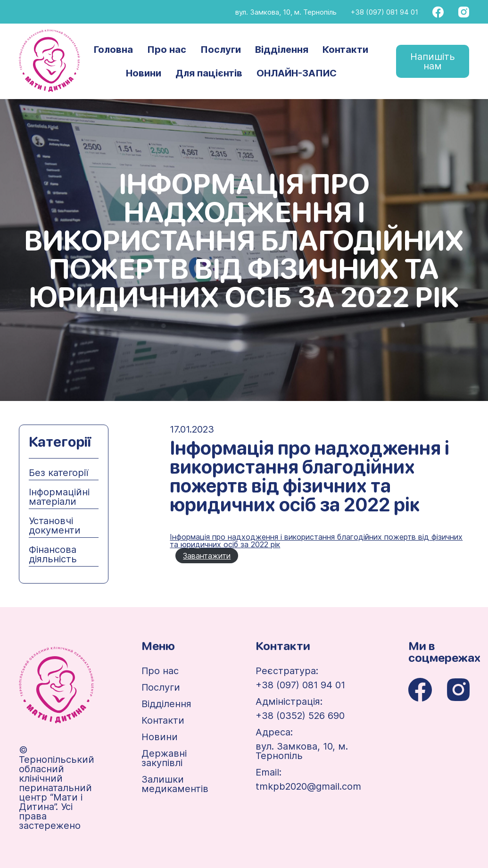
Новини (144, 73)
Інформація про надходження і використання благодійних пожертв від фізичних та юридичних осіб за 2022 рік (316, 541)
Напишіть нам (433, 61)
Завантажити (207, 556)
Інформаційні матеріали (59, 497)
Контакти (345, 50)
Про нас (167, 50)
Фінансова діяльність (53, 554)
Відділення (282, 50)
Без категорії (58, 473)
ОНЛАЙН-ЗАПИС (297, 73)
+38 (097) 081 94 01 (385, 12)
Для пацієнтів (209, 73)
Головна (113, 50)
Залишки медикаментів (175, 784)
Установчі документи (55, 526)
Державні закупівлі (164, 758)
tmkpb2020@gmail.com (308, 786)
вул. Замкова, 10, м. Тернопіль (286, 12)
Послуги (221, 50)
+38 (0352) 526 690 (300, 716)
